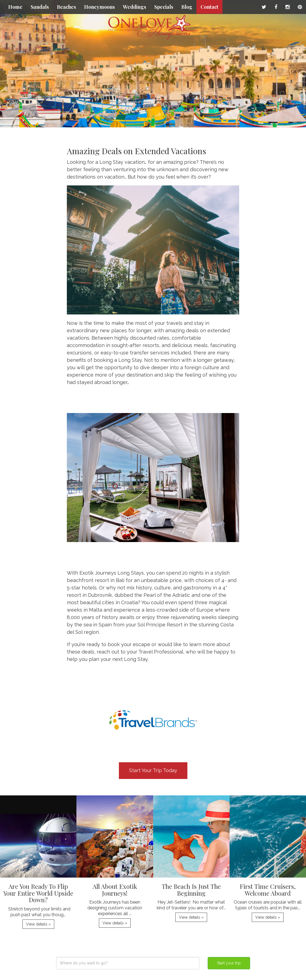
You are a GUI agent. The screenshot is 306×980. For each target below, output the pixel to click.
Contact (209, 7)
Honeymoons (99, 7)
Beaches (66, 7)
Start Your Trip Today (153, 770)
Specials (164, 7)
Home (15, 7)
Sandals (40, 7)
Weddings (135, 7)
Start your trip (229, 963)
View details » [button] (38, 924)
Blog (187, 7)
